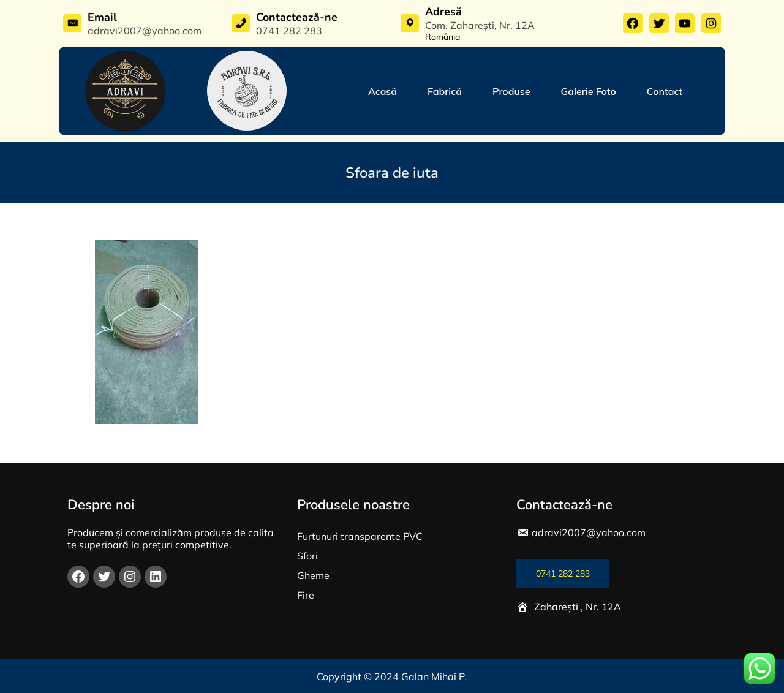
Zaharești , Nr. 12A (578, 607)
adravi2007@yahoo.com (589, 532)
